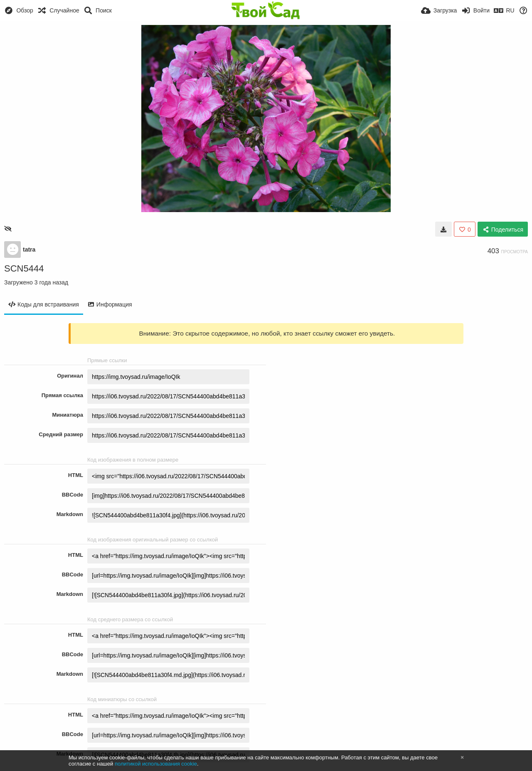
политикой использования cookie (156, 764)
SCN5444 (24, 268)
